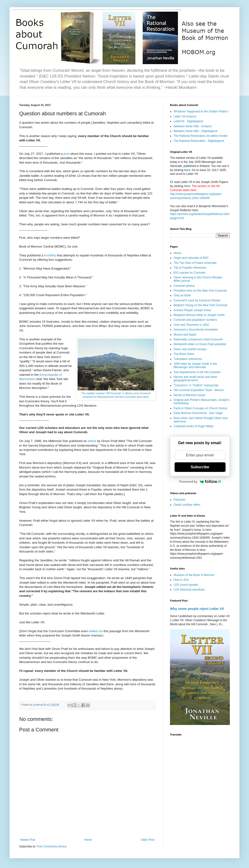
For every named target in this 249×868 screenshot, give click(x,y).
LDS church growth (186, 585)
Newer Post (28, 840)
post (67, 154)
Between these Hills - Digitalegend (195, 131)
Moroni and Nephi (185, 335)
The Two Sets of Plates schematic (195, 263)
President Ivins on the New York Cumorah (200, 291)
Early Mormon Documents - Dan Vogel (198, 413)
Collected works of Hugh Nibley (194, 426)
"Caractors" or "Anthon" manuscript (196, 385)
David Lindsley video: (187, 505)
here (187, 170)
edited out (96, 631)
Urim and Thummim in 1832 (191, 325)
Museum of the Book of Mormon (194, 575)
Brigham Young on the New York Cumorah (201, 305)
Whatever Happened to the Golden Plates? (201, 111)
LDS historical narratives (189, 590)
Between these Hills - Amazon (193, 126)
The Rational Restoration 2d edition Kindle (201, 136)
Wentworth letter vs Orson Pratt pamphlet (200, 344)
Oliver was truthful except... (191, 349)
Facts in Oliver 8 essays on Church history (201, 408)
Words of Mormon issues (190, 395)
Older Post (148, 840)
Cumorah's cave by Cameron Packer (197, 300)
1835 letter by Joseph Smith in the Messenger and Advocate (195, 365)
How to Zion (181, 580)
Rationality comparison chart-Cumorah (198, 339)
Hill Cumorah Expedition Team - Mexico (199, 390)
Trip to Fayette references (190, 268)
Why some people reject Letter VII (197, 609)
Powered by (200, 481)
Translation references (188, 359)
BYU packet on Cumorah (190, 273)
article (93, 441)
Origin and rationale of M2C (191, 258)
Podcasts (179, 500)
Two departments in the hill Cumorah (197, 372)
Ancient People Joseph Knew (192, 310)
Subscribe (200, 467)
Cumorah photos (184, 286)
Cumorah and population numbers (195, 320)
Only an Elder (182, 295)
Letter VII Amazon (185, 116)
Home (88, 840)
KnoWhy (51, 255)
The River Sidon (184, 354)
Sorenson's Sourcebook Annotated (196, 330)
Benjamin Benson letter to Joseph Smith (199, 315)
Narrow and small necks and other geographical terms (195, 379)
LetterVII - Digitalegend (188, 121)
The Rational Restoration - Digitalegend (199, 141)
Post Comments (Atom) (52, 846)
